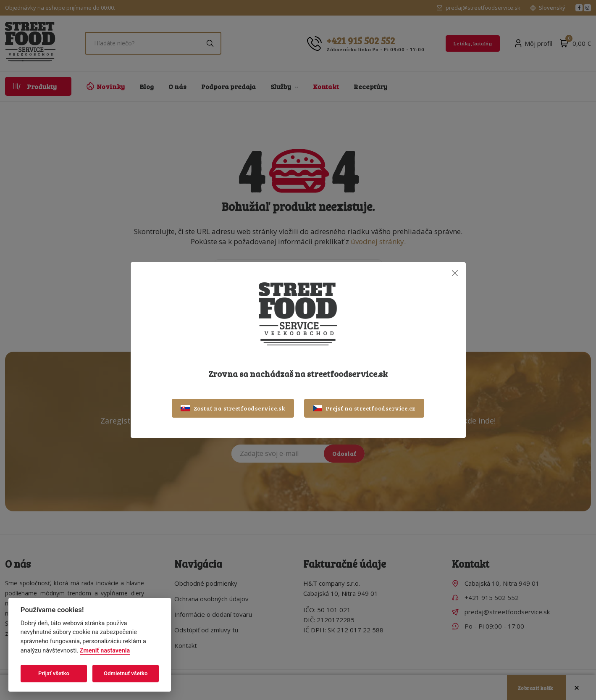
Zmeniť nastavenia (105, 651)
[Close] (455, 273)
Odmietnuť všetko (126, 673)
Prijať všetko (54, 673)
